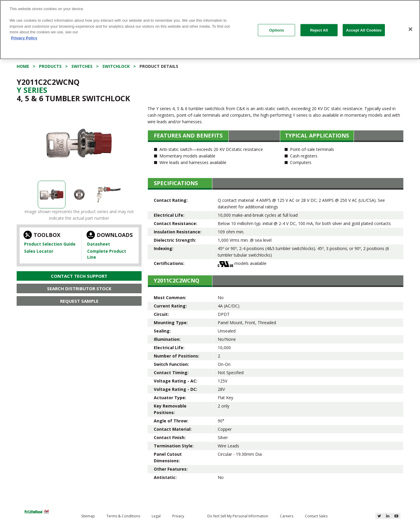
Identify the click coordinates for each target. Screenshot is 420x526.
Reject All (319, 30)
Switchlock (116, 66)
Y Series (32, 90)
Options (277, 30)
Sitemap (88, 516)
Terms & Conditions (123, 516)
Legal (156, 516)
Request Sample (79, 301)
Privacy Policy (24, 38)
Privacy (178, 516)
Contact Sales (316, 516)
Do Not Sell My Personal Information (238, 516)
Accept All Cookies (364, 30)
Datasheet (99, 244)
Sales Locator (39, 251)
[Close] (410, 29)
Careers (287, 516)
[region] (210, 30)
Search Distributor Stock (79, 288)
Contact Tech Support (79, 276)
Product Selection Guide (50, 244)
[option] (79, 143)
